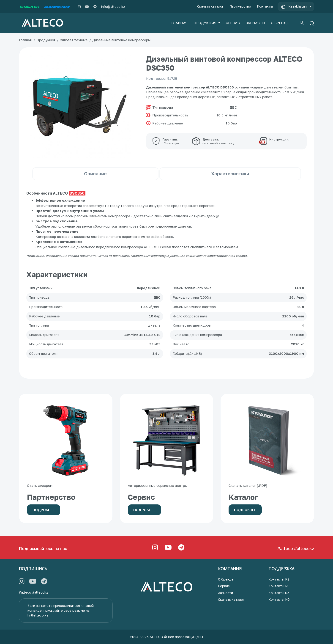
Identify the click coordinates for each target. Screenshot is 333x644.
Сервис (224, 586)
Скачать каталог (210, 6)
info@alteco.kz (113, 7)
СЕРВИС (233, 23)
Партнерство (240, 6)
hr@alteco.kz (38, 615)
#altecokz (304, 548)
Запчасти (225, 593)
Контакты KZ (279, 579)
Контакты (265, 6)
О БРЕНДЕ (280, 23)
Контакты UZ (279, 593)
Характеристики (230, 173)
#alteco (285, 548)
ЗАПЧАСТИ (255, 23)
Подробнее (44, 510)
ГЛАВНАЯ (179, 23)
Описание (95, 173)
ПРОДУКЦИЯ (205, 23)
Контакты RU (279, 586)
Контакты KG (279, 599)
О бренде (226, 579)
